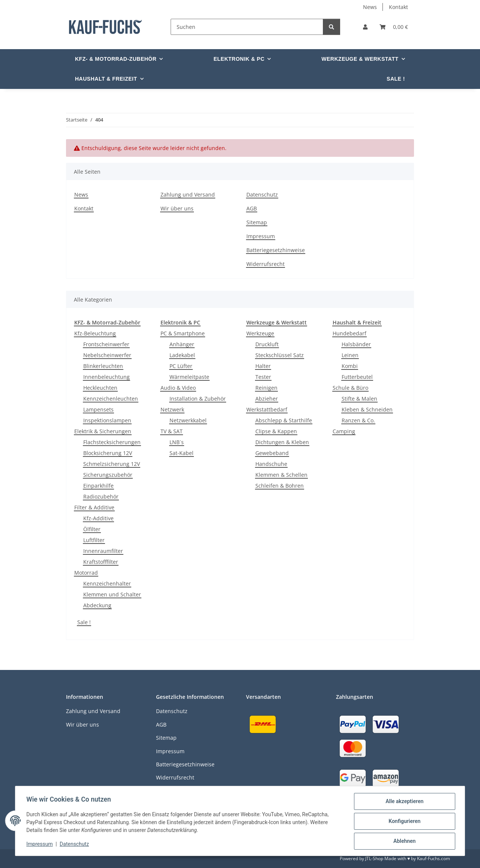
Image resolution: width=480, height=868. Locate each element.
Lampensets (98, 409)
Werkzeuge (260, 333)
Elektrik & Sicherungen (103, 431)
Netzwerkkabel (188, 420)
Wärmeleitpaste (189, 377)
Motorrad (86, 573)
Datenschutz (75, 845)
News (370, 7)
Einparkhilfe (98, 486)
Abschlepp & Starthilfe (284, 420)
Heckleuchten (100, 388)
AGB (252, 208)
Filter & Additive (94, 507)
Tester (263, 377)
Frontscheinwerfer (106, 344)
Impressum (40, 845)
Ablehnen (403, 841)
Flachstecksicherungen (112, 442)
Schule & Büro (350, 388)
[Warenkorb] (394, 27)
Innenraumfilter (103, 551)
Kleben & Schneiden (367, 409)
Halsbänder (356, 344)
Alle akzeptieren (403, 802)
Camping (344, 431)
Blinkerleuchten (103, 366)
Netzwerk (172, 409)
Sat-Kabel (181, 453)
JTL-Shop (374, 858)
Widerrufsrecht (265, 264)
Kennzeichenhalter (107, 583)
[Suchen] (247, 27)
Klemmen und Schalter (112, 594)
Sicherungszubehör (108, 475)
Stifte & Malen (359, 399)
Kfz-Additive (98, 518)
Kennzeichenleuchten (111, 399)
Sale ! (84, 622)
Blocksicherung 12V (108, 453)
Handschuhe (271, 464)
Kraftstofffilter (101, 562)
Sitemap (257, 222)
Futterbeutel (357, 377)
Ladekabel (182, 355)
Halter (263, 366)
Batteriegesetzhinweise (276, 250)
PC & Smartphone (183, 333)
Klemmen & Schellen (281, 475)
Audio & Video (178, 388)
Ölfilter (92, 529)
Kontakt (398, 7)
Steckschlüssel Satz (280, 355)
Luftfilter (94, 540)
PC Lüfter (181, 366)
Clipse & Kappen (276, 431)
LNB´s (177, 442)
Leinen (350, 355)
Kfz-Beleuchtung (95, 333)
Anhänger (182, 344)
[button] (365, 27)
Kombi (350, 366)
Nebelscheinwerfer (107, 355)
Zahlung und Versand (188, 194)
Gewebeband (272, 453)
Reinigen (266, 388)
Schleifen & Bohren (280, 486)
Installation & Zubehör (198, 399)
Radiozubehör (101, 496)
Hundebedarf (349, 333)
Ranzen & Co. (358, 420)
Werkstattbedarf (267, 409)
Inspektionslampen (107, 420)
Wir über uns (177, 208)
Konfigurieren (403, 822)
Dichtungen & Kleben (282, 442)
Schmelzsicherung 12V (112, 464)
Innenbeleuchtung (106, 377)
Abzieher (267, 399)
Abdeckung (97, 605)
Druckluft (267, 344)
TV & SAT (172, 431)
